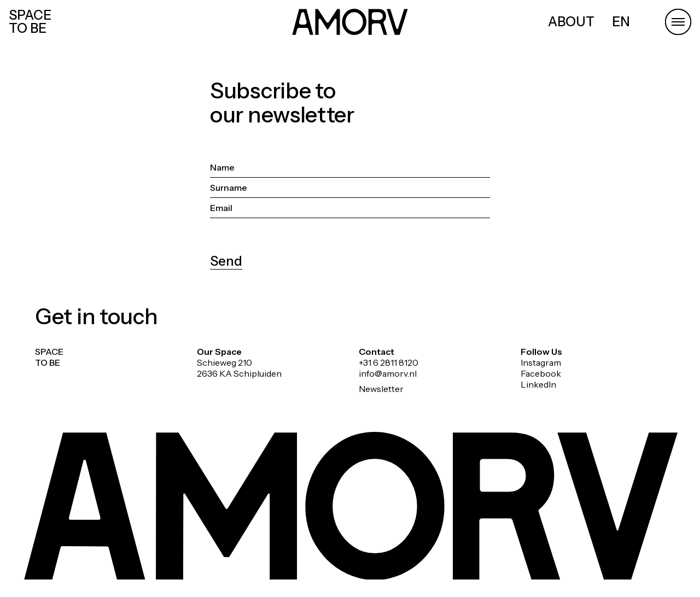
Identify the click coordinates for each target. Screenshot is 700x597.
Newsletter (381, 389)
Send (226, 261)
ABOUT (571, 22)
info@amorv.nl (388, 373)
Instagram (541, 362)
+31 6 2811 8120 (389, 362)
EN (621, 22)
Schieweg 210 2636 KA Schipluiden (239, 368)
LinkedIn (538, 384)
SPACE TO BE (30, 22)
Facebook (541, 373)
